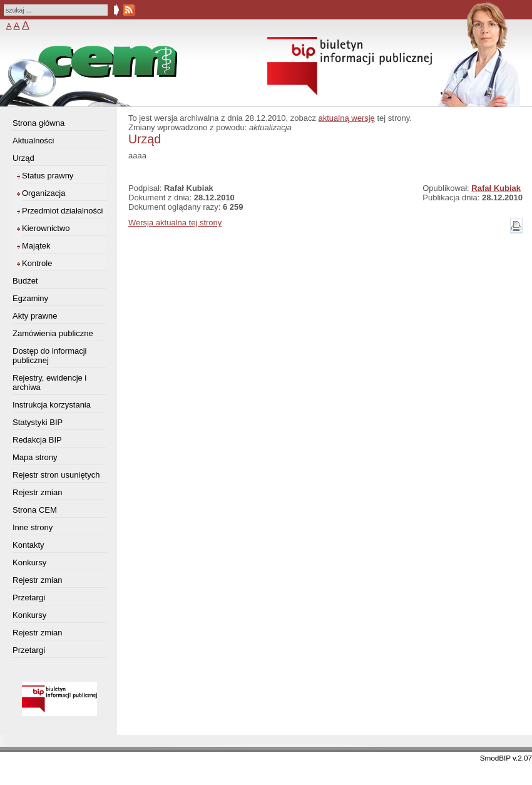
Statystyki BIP (38, 422)
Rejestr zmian (37, 492)
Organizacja (43, 193)
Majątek (36, 246)
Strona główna (38, 123)
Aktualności (33, 141)
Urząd (23, 158)
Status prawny (48, 176)
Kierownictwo (46, 228)
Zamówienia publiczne (53, 333)
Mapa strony (35, 457)
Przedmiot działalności (62, 211)
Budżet (25, 281)
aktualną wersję (347, 118)
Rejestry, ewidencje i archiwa (49, 382)
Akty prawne (35, 316)
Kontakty (28, 545)
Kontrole (37, 263)
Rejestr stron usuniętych (56, 475)
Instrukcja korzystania (52, 405)
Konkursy (29, 562)
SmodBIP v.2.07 (506, 758)
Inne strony (33, 527)
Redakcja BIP (37, 440)
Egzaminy (30, 298)
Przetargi (29, 598)
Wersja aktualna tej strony (175, 223)
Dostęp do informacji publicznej (50, 356)
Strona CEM (35, 510)
